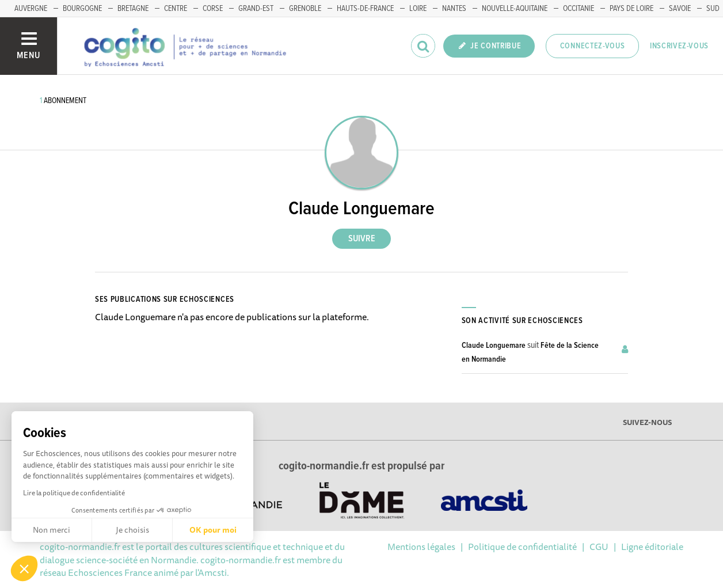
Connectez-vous (593, 46)
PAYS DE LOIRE (631, 9)
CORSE (213, 9)
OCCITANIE (579, 9)
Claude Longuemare (494, 346)
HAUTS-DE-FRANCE (365, 9)
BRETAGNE (133, 9)
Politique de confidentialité (522, 547)
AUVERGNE (31, 9)
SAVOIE (680, 9)
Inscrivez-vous (679, 46)
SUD (713, 9)
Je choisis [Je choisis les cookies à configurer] (132, 530)
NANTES (454, 9)
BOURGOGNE (82, 9)
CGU (599, 547)
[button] (24, 568)
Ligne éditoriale (652, 547)
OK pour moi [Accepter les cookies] (213, 530)
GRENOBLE (305, 9)
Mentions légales (421, 547)
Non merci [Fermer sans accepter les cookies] (52, 530)
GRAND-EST (256, 9)
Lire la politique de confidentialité (74, 493)
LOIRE (418, 9)
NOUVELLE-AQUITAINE (515, 9)
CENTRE (176, 9)
